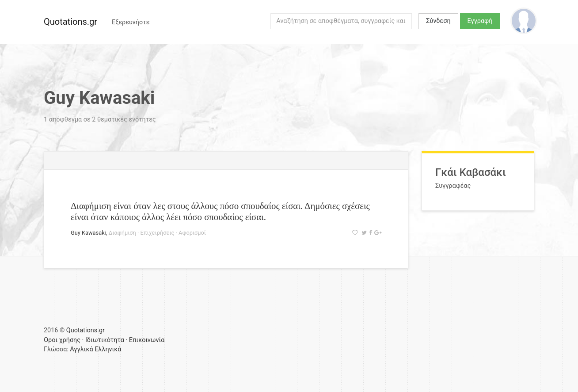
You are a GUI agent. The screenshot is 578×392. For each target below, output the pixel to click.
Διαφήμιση (122, 233)
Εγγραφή (480, 21)
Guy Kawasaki (88, 233)
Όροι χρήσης (62, 340)
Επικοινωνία (147, 340)
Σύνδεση (438, 21)
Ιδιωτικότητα (105, 340)
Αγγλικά (81, 349)
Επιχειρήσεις (158, 233)
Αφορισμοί (192, 233)
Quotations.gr (70, 22)
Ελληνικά (108, 349)
